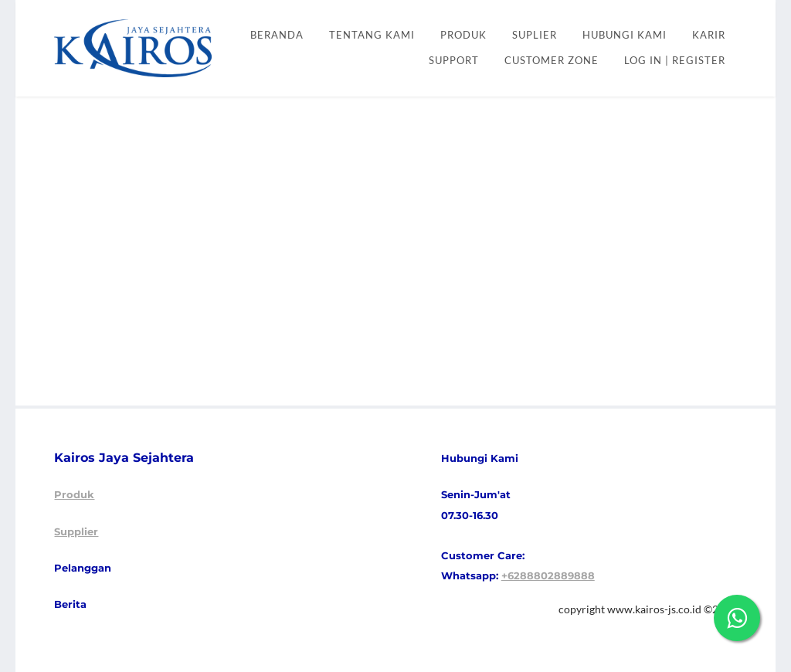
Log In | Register (675, 61)
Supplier (76, 531)
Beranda (277, 35)
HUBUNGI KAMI (625, 35)
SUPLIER (535, 35)
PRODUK (463, 35)
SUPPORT (454, 61)
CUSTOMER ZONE (552, 61)
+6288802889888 (548, 575)
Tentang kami (372, 35)
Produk (74, 494)
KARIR (709, 35)
